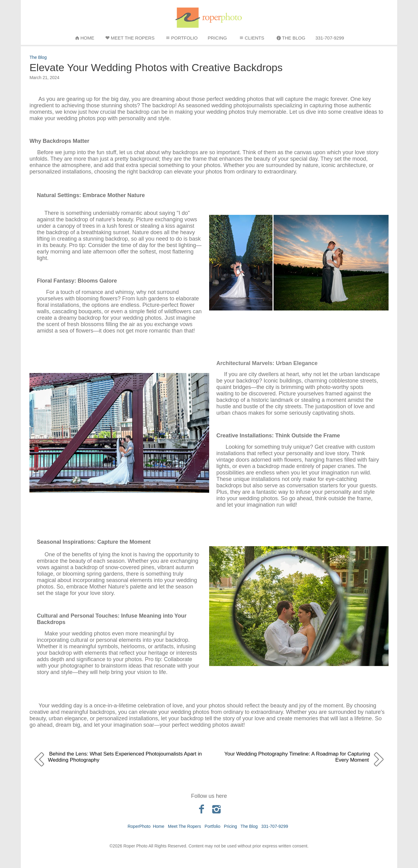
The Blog (291, 38)
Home (84, 38)
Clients (251, 38)
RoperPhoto (139, 826)
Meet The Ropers (129, 38)
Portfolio (181, 38)
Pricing (217, 38)
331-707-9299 (330, 38)
